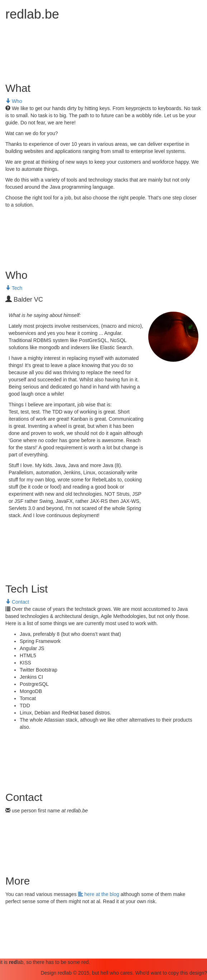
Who (14, 101)
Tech (14, 288)
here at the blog (99, 894)
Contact (17, 602)
